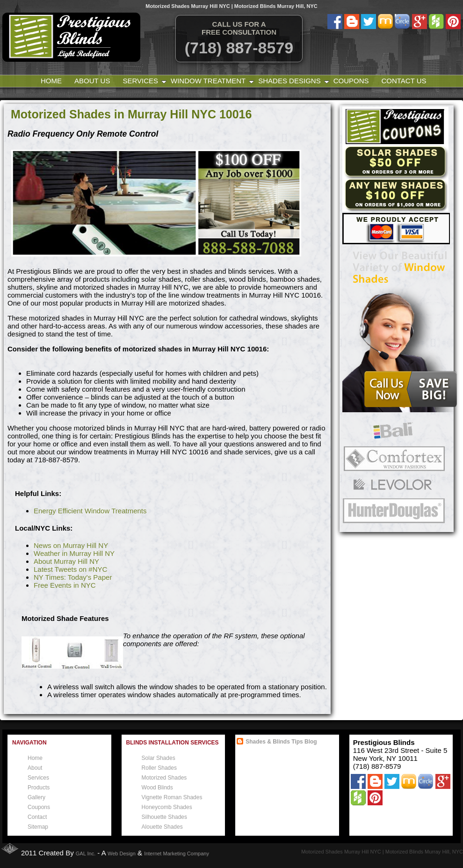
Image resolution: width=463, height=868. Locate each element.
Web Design (122, 853)
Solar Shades (159, 758)
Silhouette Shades (164, 817)
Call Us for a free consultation (239, 28)
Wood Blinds (157, 788)
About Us (92, 81)
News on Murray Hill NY (71, 545)
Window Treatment (208, 81)
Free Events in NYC (65, 585)
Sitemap (38, 827)
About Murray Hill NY (66, 561)
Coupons (351, 81)
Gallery (36, 797)
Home (51, 81)
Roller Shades (159, 768)
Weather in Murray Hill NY (74, 553)
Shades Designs (289, 81)
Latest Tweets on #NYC (70, 569)
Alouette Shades (162, 827)
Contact (37, 817)
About (35, 768)
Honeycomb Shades (167, 807)
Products (39, 788)
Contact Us (404, 81)
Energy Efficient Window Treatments (90, 511)
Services (143, 81)
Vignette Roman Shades (172, 797)
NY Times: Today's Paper (73, 577)
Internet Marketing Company (177, 853)
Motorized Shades (164, 778)
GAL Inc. (86, 853)
